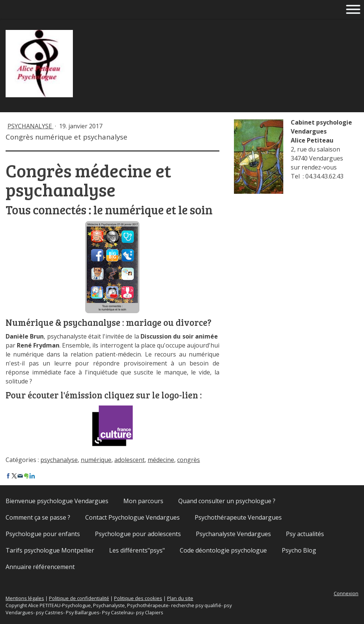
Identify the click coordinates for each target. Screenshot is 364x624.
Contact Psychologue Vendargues (132, 517)
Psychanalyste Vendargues (233, 534)
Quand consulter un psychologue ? (227, 501)
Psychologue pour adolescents (138, 534)
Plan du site (180, 598)
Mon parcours (143, 501)
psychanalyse (59, 460)
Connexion (346, 593)
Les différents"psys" (137, 550)
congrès (189, 460)
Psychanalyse (30, 126)
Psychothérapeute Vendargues (238, 517)
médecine (161, 460)
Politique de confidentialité (79, 598)
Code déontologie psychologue (223, 550)
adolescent (129, 460)
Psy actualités (305, 534)
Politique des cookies (138, 598)
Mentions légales (25, 598)
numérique (96, 460)
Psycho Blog (299, 550)
